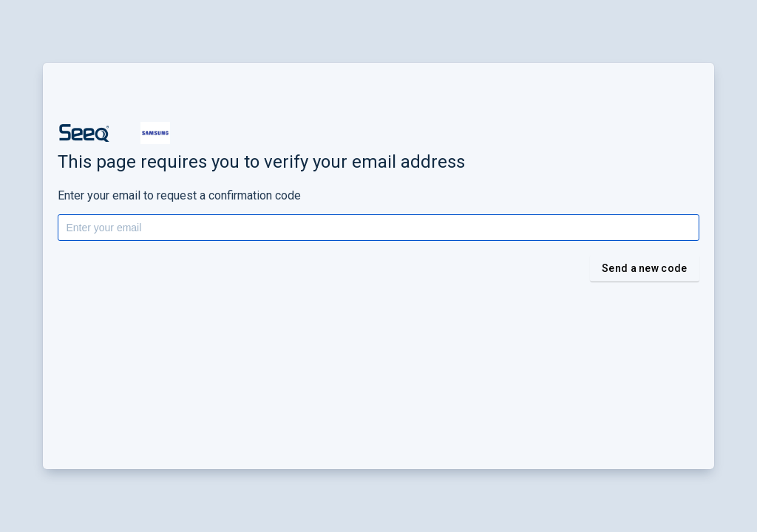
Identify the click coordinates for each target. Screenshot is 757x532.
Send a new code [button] (645, 268)
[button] (84, 133)
